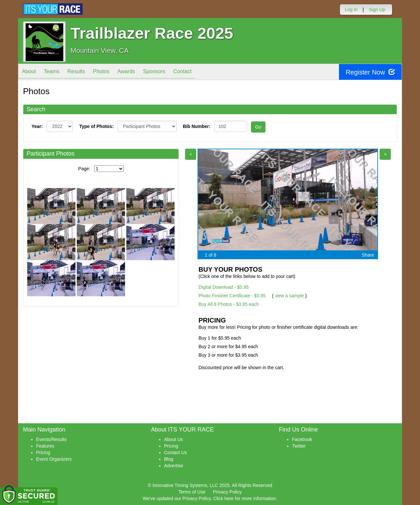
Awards (141, 72)
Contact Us (175, 452)
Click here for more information (245, 498)
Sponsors (172, 72)
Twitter (299, 446)
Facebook (302, 439)
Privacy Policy (227, 492)
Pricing (43, 452)
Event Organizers (54, 459)
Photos (112, 72)
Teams (56, 72)
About (31, 72)
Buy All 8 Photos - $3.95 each (229, 304)
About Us (174, 439)
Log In (351, 10)
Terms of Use (192, 492)
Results (84, 72)
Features (45, 446)
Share (368, 255)
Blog (169, 459)
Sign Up (377, 10)
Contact (203, 72)
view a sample (290, 296)
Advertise (174, 466)
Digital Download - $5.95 (224, 287)
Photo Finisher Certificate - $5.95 (232, 296)
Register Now (370, 72)
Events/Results (51, 439)
